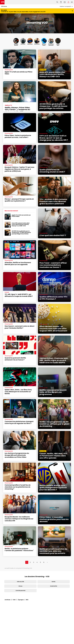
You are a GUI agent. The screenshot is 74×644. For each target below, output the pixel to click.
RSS (27, 600)
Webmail (65, 2)
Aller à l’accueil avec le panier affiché (61, 2)
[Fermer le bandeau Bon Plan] (72, 11)
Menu (72, 2)
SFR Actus (4, 6)
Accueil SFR (2, 2)
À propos (21, 600)
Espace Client (68, 2)
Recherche (57, 2)
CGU (14, 600)
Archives (8, 600)
